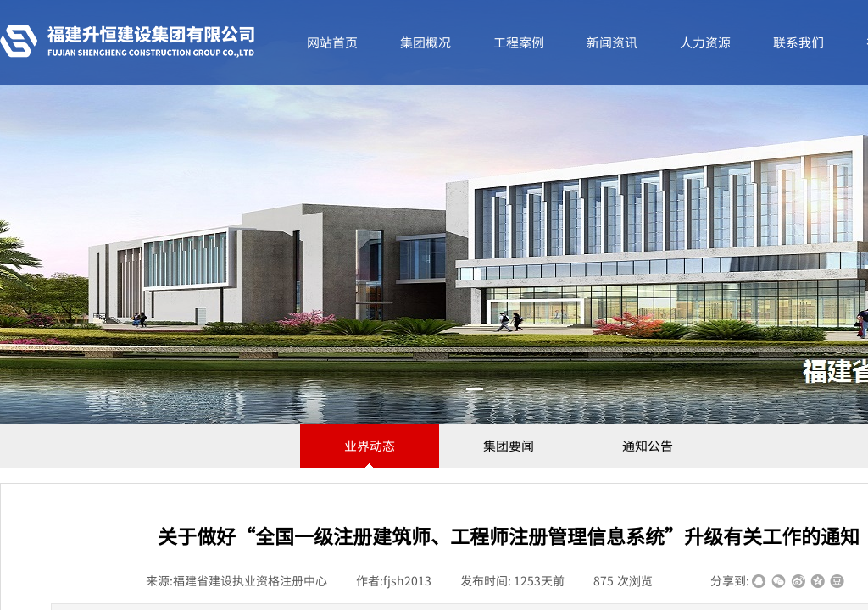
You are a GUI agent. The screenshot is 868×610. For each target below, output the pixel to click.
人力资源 (705, 42)
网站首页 (332, 42)
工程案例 (519, 42)
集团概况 (426, 42)
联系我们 (798, 42)
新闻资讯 (612, 42)
